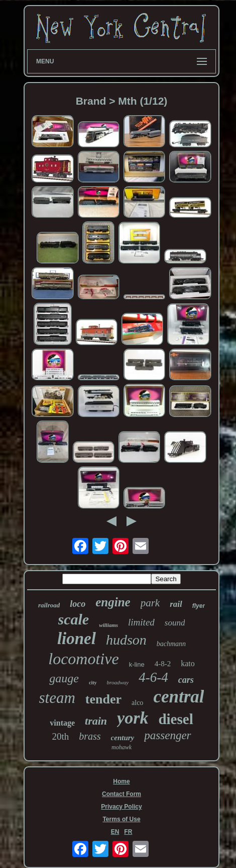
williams (108, 625)
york (133, 718)
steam (57, 698)
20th (60, 736)
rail (176, 604)
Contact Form (122, 794)
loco (78, 604)
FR (128, 832)
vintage (62, 723)
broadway (118, 682)
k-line (137, 664)
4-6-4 (153, 677)
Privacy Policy (121, 807)
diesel (175, 719)
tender (103, 699)
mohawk (122, 747)
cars (186, 680)
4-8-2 (163, 664)
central (179, 697)
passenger (167, 735)
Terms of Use (121, 819)
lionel (77, 639)
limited (141, 622)
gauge (64, 678)
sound (175, 623)
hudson (126, 640)
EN (115, 832)
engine (113, 602)
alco (137, 703)
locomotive (83, 659)
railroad (49, 605)
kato (188, 663)
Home (121, 781)
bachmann (171, 644)
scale (74, 619)
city (93, 683)
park (150, 603)
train (96, 721)
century (123, 738)
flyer (199, 606)
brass (90, 736)
